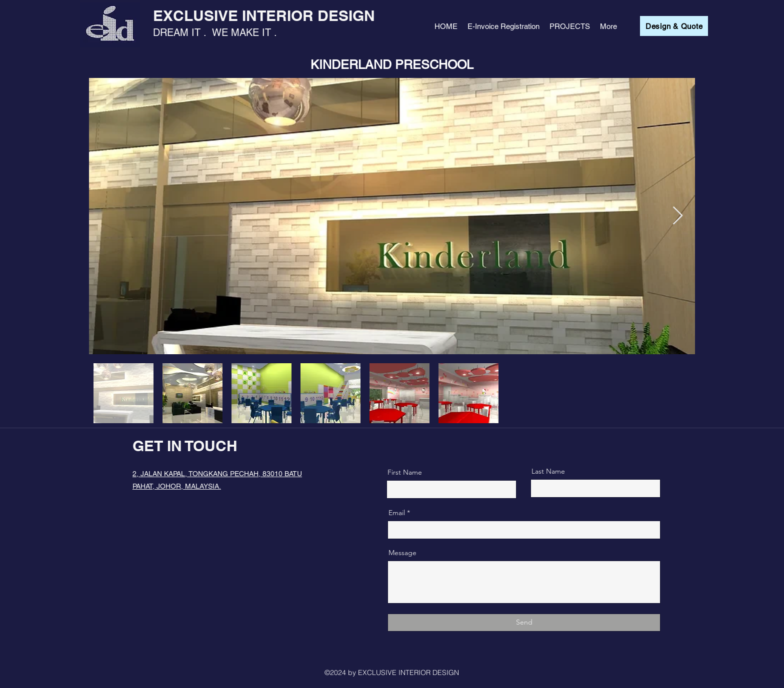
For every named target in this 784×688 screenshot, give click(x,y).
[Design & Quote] (674, 26)
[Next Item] (678, 216)
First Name (405, 472)
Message (402, 553)
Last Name (548, 471)
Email (397, 513)
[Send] (524, 623)
